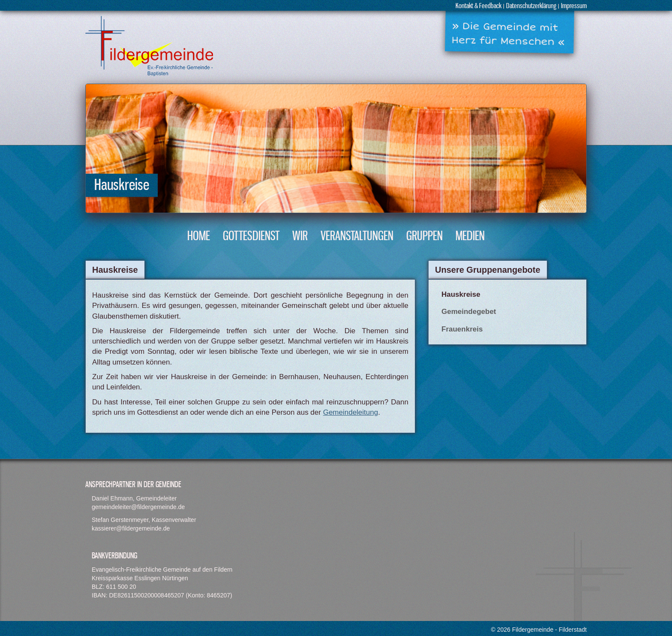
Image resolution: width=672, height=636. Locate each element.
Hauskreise (461, 294)
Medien (470, 237)
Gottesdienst (251, 237)
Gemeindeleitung (351, 412)
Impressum (574, 6)
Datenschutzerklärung (531, 6)
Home (199, 237)
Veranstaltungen (357, 237)
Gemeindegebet (469, 312)
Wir (300, 237)
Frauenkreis (462, 329)
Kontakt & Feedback (478, 6)
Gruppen (424, 237)
